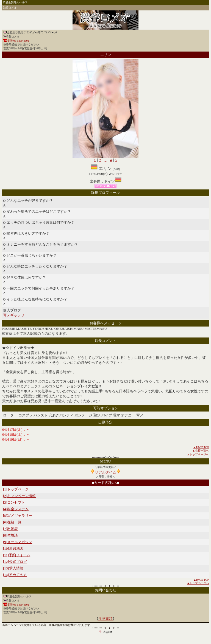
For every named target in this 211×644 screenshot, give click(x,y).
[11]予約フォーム (17, 555)
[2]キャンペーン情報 (19, 496)
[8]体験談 (10, 535)
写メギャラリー (16, 315)
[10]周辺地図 (13, 548)
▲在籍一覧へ (201, 451)
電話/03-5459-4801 (18, 41)
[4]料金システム (16, 509)
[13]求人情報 (13, 568)
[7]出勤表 (10, 529)
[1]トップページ (16, 489)
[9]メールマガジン (18, 542)
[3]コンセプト (14, 502)
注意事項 (105, 619)
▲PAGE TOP (201, 447)
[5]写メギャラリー (18, 516)
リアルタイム (105, 472)
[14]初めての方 (15, 575)
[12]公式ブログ (15, 562)
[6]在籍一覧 (12, 522)
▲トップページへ (198, 454)
